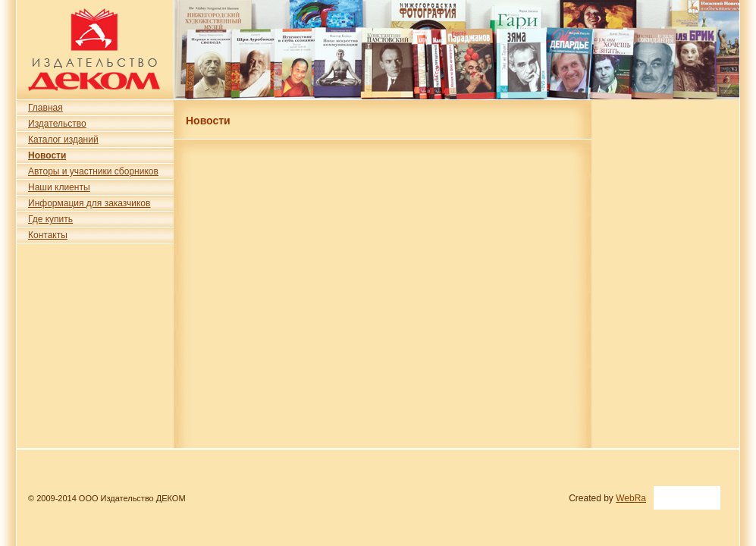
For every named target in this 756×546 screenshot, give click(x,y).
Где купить (50, 219)
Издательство (57, 124)
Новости (47, 155)
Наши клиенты (59, 187)
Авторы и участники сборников (93, 171)
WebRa (631, 498)
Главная (45, 108)
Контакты (48, 235)
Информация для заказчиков (89, 203)
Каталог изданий (63, 140)
